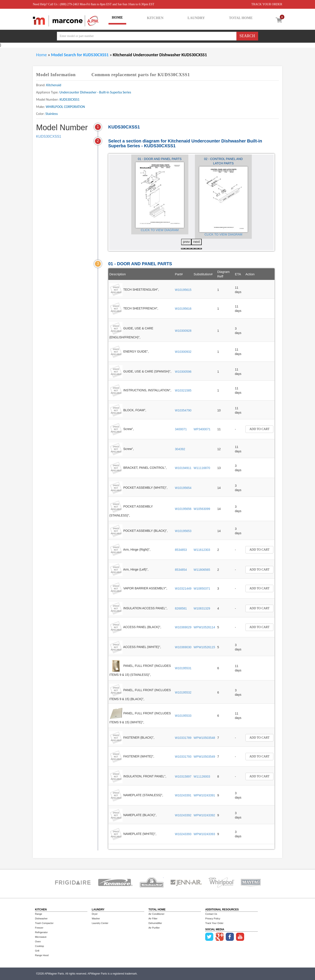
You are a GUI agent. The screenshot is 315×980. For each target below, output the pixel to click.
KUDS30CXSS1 (49, 136)
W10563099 (202, 509)
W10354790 (183, 410)
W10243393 (183, 834)
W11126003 (202, 776)
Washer (96, 919)
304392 (180, 449)
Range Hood (42, 955)
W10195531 (183, 668)
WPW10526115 (204, 647)
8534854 (181, 570)
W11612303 (202, 550)
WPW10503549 (204, 757)
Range (38, 914)
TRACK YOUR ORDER (267, 4)
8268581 (181, 608)
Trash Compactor (44, 923)
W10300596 (183, 372)
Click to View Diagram (160, 230)
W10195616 (183, 309)
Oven (38, 941)
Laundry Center (100, 923)
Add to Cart (259, 429)
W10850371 (202, 588)
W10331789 (183, 738)
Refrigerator (41, 932)
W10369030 (183, 647)
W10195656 (183, 509)
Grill (37, 951)
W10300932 (183, 352)
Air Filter (153, 919)
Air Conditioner (157, 914)
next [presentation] (196, 242)
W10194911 (183, 468)
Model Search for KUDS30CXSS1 (80, 55)
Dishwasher (41, 919)
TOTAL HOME (241, 18)
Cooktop (39, 946)
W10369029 (183, 627)
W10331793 (183, 757)
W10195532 (183, 692)
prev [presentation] (186, 242)
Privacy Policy (213, 919)
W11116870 (202, 468)
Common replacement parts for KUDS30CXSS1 (141, 75)
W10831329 (202, 608)
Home (41, 55)
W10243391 (183, 795)
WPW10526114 (204, 627)
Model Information (56, 75)
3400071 (181, 429)
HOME (117, 17)
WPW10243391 (204, 795)
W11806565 (202, 570)
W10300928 (183, 331)
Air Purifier (154, 928)
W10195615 (183, 290)
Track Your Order (214, 923)
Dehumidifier (155, 923)
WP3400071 (202, 429)
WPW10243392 (204, 815)
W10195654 (183, 488)
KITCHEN (155, 18)
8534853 (181, 550)
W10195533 (183, 716)
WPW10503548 (204, 738)
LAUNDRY (196, 18)
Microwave (41, 937)
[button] (183, 249)
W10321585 (183, 390)
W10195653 (183, 531)
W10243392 (183, 815)
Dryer (95, 914)
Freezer (39, 928)
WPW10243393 (204, 834)
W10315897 (183, 776)
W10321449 (183, 588)
